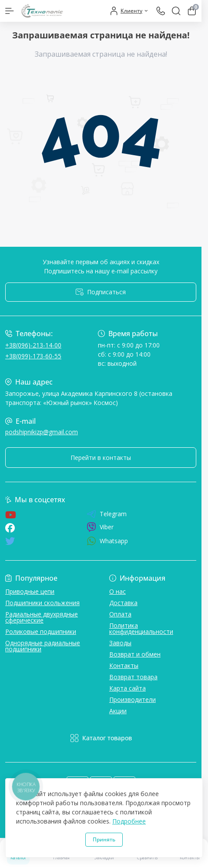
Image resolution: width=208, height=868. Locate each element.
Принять (104, 839)
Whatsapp (107, 541)
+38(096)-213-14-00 (33, 345)
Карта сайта (127, 688)
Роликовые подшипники (41, 631)
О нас (117, 591)
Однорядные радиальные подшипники (43, 646)
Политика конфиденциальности (141, 628)
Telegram (107, 514)
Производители (133, 700)
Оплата (120, 614)
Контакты (124, 665)
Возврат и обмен (135, 654)
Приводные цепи (30, 591)
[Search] (176, 11)
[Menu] (10, 11)
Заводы (120, 643)
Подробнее (129, 821)
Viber (100, 527)
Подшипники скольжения (42, 603)
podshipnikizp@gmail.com (42, 432)
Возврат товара (133, 677)
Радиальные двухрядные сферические (42, 617)
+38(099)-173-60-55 (33, 356)
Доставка (123, 603)
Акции (118, 711)
